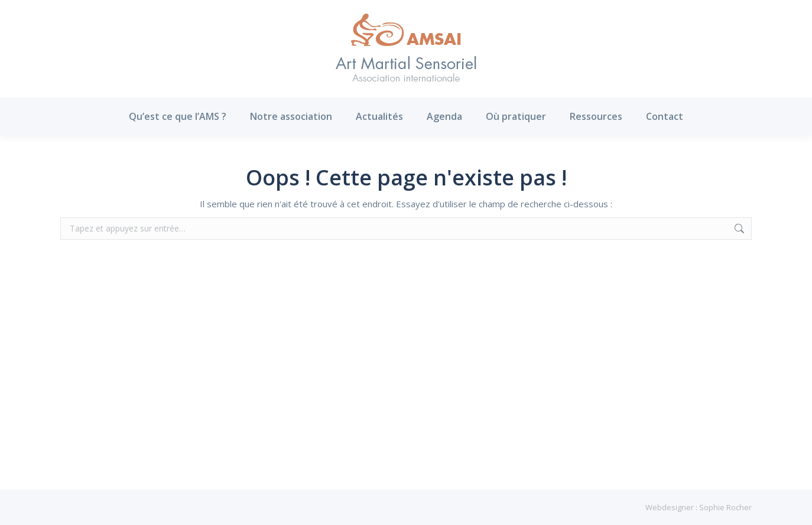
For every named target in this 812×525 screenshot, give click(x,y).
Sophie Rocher (725, 507)
